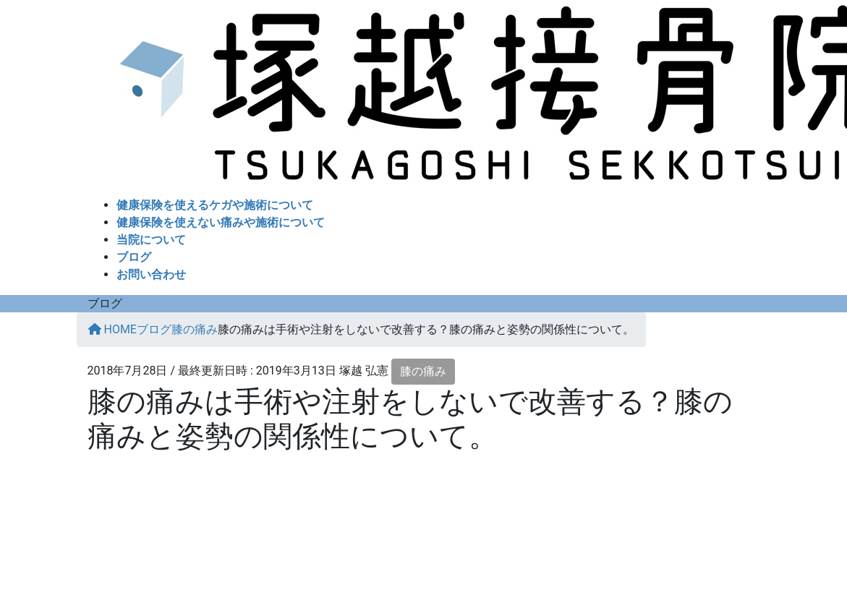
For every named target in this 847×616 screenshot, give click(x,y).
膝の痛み (423, 371)
